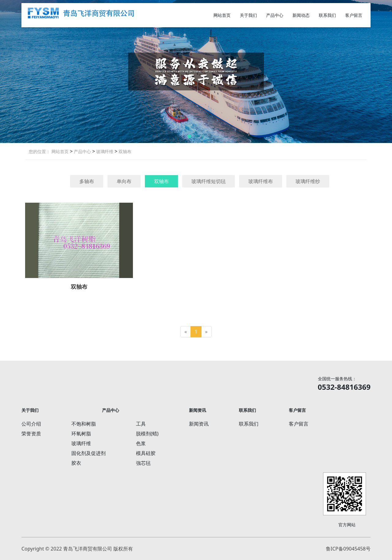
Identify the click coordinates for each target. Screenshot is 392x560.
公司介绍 (31, 424)
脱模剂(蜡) (147, 434)
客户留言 (354, 15)
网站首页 (222, 15)
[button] (189, 136)
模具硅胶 (146, 453)
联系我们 (327, 15)
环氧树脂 (81, 434)
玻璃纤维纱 (308, 181)
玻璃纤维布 (261, 181)
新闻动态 (301, 15)
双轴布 (124, 151)
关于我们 (248, 15)
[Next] (206, 332)
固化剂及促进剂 (89, 453)
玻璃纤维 (104, 151)
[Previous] (186, 332)
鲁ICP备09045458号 (348, 549)
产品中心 (275, 15)
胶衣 (76, 463)
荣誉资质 (31, 434)
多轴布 (87, 181)
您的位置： (40, 151)
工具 (141, 424)
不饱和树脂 (84, 424)
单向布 (124, 181)
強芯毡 (143, 463)
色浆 (141, 443)
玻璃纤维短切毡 (209, 181)
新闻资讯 (199, 424)
